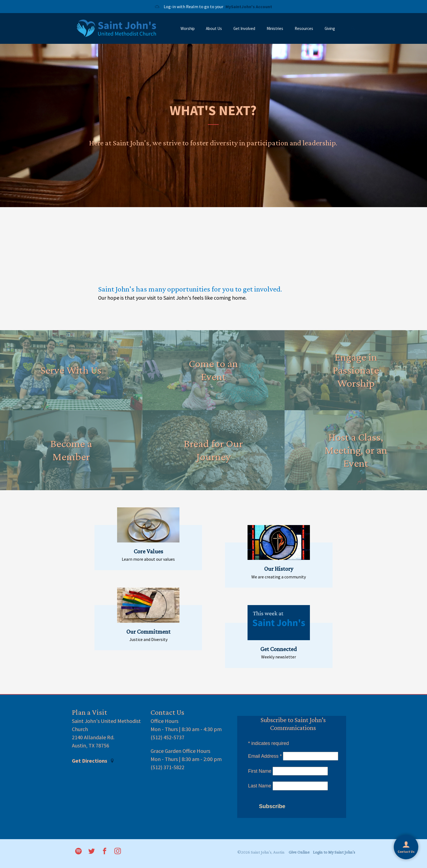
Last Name (260, 786)
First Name (260, 771)
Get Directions (93, 761)
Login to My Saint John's (334, 852)
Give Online (299, 852)
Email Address (265, 756)
